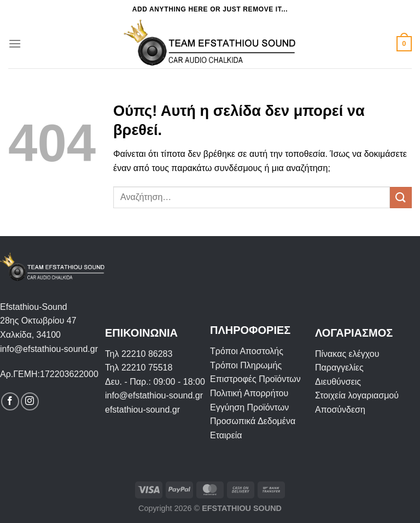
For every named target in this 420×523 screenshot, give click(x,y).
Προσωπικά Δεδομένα (253, 421)
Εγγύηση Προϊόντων (249, 407)
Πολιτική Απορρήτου (249, 393)
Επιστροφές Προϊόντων (255, 379)
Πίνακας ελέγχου (347, 354)
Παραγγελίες (339, 368)
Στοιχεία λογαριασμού (357, 395)
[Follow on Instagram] (30, 401)
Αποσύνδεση (340, 410)
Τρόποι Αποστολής (247, 351)
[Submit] (401, 198)
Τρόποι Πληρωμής (246, 365)
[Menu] (15, 43)
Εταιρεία (226, 435)
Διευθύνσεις (338, 382)
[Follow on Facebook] (10, 401)
